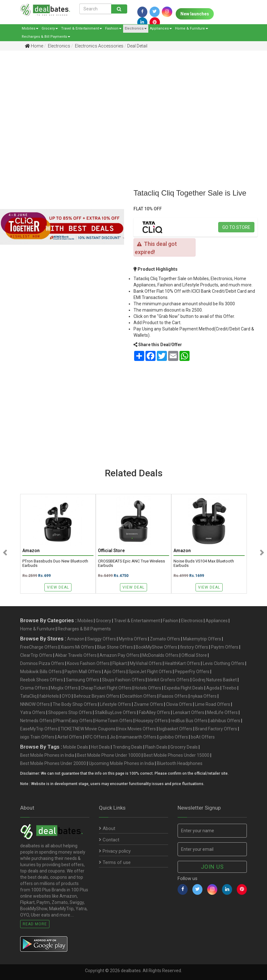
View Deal (58, 587)
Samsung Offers (82, 680)
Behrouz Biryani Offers (97, 696)
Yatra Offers (33, 712)
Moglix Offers (64, 688)
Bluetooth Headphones (180, 763)
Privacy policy (115, 851)
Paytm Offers (225, 647)
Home (34, 46)
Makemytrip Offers (202, 639)
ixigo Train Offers (37, 737)
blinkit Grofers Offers (169, 680)
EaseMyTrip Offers (39, 729)
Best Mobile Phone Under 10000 (109, 755)
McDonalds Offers (160, 655)
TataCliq (28, 696)
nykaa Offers (204, 696)
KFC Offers (96, 737)
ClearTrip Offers (36, 655)
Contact (109, 840)
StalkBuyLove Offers (115, 712)
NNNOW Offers (35, 704)
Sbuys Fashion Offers (123, 680)
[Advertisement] (129, 104)
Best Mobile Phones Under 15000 (176, 755)
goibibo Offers (174, 737)
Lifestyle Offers (115, 704)
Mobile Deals (76, 747)
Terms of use (115, 862)
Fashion (113, 28)
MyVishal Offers (146, 663)
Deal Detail (137, 46)
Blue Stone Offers (115, 647)
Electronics (136, 28)
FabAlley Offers (154, 712)
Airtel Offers (70, 737)
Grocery (50, 28)
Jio (113, 737)
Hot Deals (100, 747)
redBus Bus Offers (189, 721)
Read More (35, 924)
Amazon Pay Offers (119, 655)
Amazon (76, 639)
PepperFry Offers (192, 672)
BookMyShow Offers (156, 647)
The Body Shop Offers (75, 704)
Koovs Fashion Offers (88, 663)
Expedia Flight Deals (184, 688)
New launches (195, 14)
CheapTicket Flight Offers (106, 688)
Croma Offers (34, 688)
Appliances (161, 28)
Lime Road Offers (213, 704)
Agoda (213, 688)
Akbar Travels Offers (76, 655)
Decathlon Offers (139, 696)
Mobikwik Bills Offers (41, 672)
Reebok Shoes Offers (42, 680)
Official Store (194, 655)
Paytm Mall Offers (83, 672)
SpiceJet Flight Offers (150, 672)
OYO (66, 696)
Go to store (236, 227)
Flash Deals (156, 747)
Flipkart (120, 663)
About (107, 828)
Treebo (229, 688)
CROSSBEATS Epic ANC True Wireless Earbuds (131, 563)
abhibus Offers (225, 721)
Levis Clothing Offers (224, 663)
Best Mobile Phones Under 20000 (53, 763)
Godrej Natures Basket (215, 680)
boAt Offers (203, 737)
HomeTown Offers (114, 721)
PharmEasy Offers (74, 721)
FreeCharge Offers (39, 647)
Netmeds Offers (36, 721)
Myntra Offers (133, 639)
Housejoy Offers (152, 721)
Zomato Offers (165, 639)
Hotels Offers (148, 688)
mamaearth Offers (137, 737)
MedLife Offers (222, 712)
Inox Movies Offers (137, 729)
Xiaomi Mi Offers (77, 647)
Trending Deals (128, 747)
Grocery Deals (184, 747)
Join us (212, 867)
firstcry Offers (194, 647)
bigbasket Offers (176, 729)
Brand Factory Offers (216, 729)
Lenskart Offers (189, 712)
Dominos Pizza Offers (42, 663)
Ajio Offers (115, 672)
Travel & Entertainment (82, 28)
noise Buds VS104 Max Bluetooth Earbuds (204, 563)
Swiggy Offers (102, 639)
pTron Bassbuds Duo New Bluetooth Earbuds (55, 563)
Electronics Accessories (99, 46)
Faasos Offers (173, 696)
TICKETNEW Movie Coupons (88, 729)
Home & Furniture (192, 28)
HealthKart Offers (182, 663)
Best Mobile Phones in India (47, 755)
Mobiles (30, 28)
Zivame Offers (148, 704)
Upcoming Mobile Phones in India (121, 763)
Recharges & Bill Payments (46, 37)
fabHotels (49, 696)
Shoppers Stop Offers (70, 712)
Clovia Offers (179, 704)
